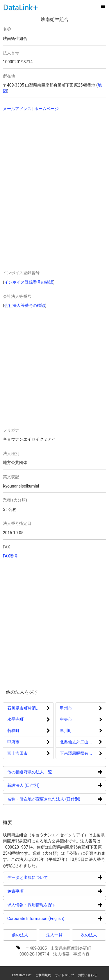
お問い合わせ (87, 975)
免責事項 (37, 891)
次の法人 (89, 935)
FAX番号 (11, 556)
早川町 (66, 731)
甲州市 (66, 708)
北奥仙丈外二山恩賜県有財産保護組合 (83, 742)
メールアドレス (17, 109)
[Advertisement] (44, 154)
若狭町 (13, 731)
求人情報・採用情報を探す (54, 905)
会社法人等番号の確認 (25, 305)
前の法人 (20, 935)
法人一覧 (54, 935)
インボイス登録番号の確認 (29, 282)
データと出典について (50, 877)
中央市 (66, 719)
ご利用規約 (43, 975)
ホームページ (47, 109)
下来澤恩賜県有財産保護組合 (83, 753)
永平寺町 (15, 719)
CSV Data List (22, 975)
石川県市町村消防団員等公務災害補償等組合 (31, 708)
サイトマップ (65, 975)
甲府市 (13, 742)
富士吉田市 (17, 753)
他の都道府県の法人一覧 (52, 772)
